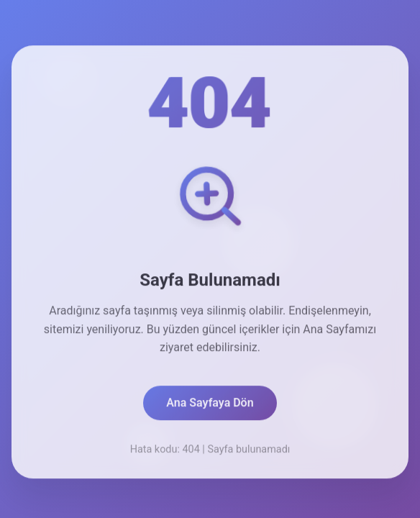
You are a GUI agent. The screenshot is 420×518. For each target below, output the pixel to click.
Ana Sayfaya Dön (210, 405)
